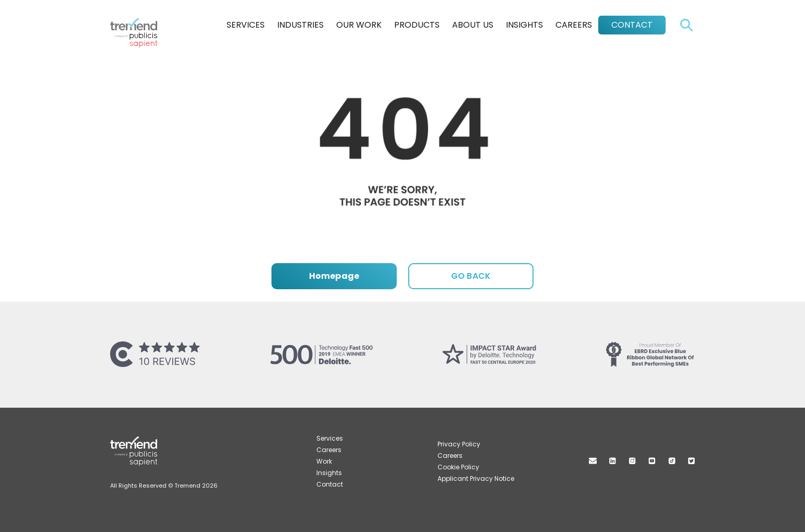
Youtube (652, 461)
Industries (300, 25)
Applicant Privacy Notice (476, 478)
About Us (473, 25)
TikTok (672, 461)
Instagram (632, 461)
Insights (524, 25)
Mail (593, 461)
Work (324, 461)
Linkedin (613, 461)
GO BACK (471, 276)
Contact (632, 25)
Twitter (691, 461)
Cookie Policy (458, 467)
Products (417, 25)
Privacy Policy (459, 444)
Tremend (139, 22)
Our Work (359, 25)
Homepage (334, 276)
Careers (574, 25)
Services (246, 25)
